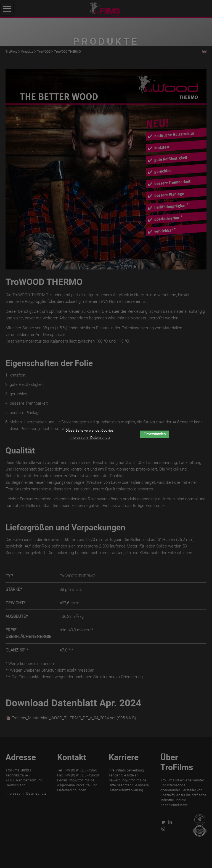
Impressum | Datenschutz (90, 438)
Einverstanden (155, 434)
